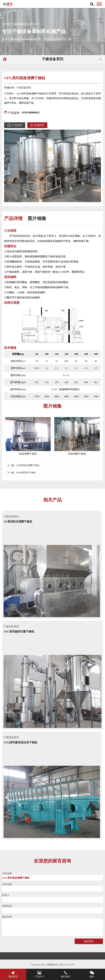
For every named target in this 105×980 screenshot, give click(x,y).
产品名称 (7, 873)
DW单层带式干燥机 (26, 473)
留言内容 (7, 917)
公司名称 (7, 884)
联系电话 (7, 906)
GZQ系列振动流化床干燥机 (21, 742)
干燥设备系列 (52, 59)
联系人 (6, 895)
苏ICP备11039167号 (65, 965)
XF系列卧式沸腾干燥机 (28, 465)
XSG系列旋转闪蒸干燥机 (19, 632)
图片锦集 (37, 218)
